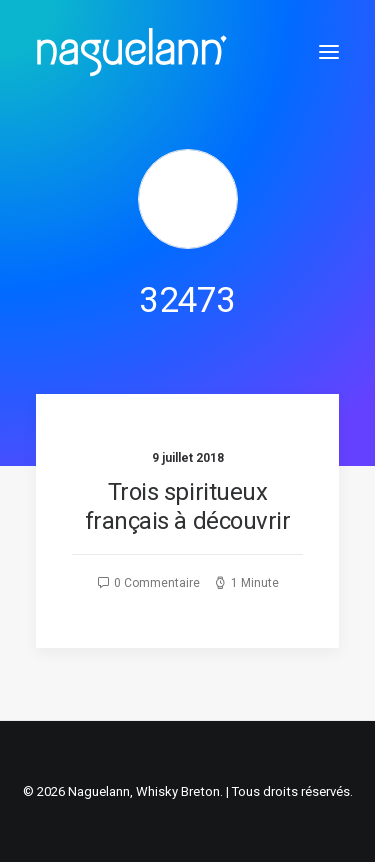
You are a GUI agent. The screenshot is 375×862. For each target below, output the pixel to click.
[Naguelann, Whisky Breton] (132, 52)
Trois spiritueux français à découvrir (187, 506)
